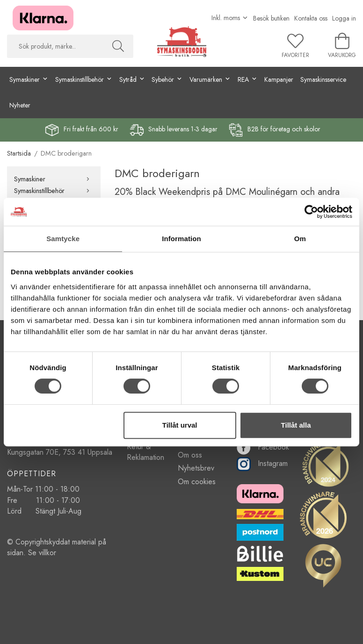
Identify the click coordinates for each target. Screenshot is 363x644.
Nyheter (20, 105)
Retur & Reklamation (145, 452)
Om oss (190, 455)
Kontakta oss (311, 18)
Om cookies (197, 482)
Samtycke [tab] (63, 239)
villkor (47, 553)
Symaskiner (54, 179)
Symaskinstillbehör (54, 191)
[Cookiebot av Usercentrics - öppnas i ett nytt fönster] (311, 212)
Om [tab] (300, 239)
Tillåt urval (180, 425)
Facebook (263, 447)
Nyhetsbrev (196, 468)
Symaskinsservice (323, 79)
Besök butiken (271, 18)
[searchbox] (55, 46)
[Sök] (118, 46)
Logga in (344, 18)
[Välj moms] (230, 18)
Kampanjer (279, 79)
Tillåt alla (296, 425)
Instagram (262, 463)
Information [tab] (181, 239)
